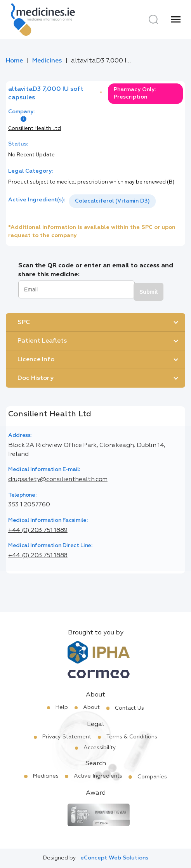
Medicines (47, 61)
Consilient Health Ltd (35, 129)
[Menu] (176, 19)
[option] (112, 201)
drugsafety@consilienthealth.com (58, 480)
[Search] (153, 19)
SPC (24, 322)
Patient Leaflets (42, 341)
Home (14, 61)
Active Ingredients (98, 776)
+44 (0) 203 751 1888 (38, 556)
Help (62, 707)
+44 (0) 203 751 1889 (38, 530)
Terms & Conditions (132, 737)
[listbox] (112, 201)
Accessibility (100, 748)
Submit (148, 292)
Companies (152, 777)
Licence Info (36, 360)
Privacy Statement (67, 737)
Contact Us (129, 708)
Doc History (36, 378)
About (91, 707)
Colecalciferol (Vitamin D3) (112, 201)
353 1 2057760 (29, 505)
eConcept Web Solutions (114, 858)
